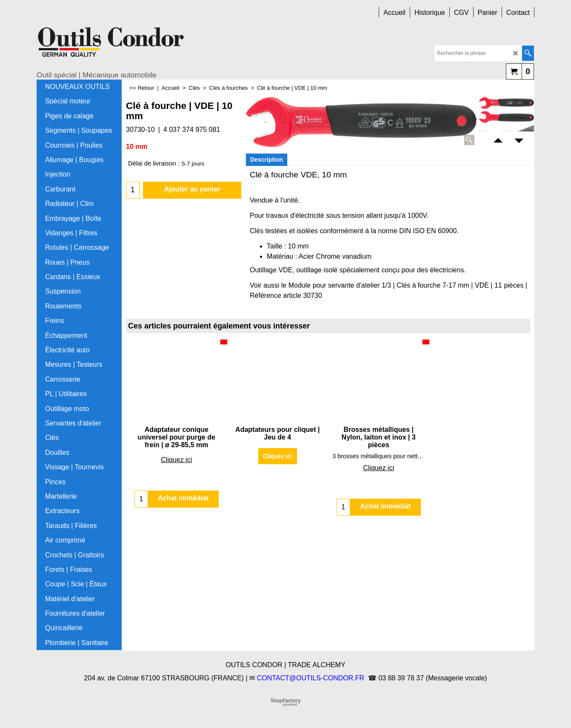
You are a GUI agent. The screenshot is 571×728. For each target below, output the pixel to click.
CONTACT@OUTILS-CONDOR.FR (311, 678)
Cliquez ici (176, 460)
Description (267, 160)
